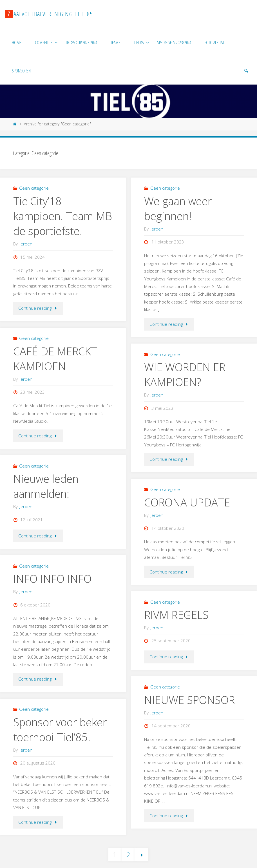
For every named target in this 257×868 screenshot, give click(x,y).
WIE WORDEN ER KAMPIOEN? (185, 374)
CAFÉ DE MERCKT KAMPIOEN (55, 359)
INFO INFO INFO (52, 579)
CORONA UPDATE (187, 502)
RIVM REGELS (176, 615)
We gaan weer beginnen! (178, 208)
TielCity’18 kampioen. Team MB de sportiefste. (63, 216)
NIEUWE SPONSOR (189, 700)
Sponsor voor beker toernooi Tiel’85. (60, 729)
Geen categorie (34, 188)
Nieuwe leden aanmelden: (46, 486)
